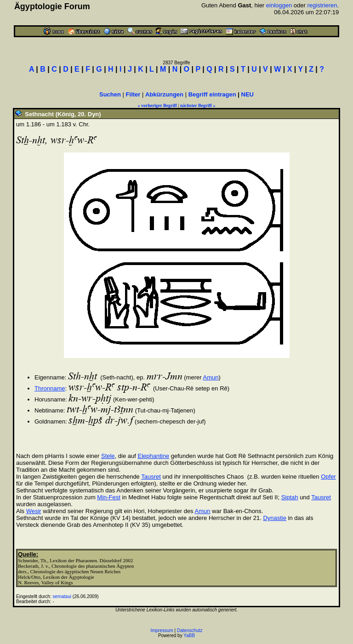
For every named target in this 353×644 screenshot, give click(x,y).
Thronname (50, 388)
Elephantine (153, 456)
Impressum (162, 630)
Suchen (110, 94)
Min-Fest (109, 497)
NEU (248, 94)
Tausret (151, 477)
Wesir (34, 511)
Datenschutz (190, 630)
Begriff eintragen (212, 94)
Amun (211, 377)
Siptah (290, 497)
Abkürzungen (164, 94)
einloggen (279, 5)
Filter (133, 94)
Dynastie (275, 518)
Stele (108, 456)
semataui (62, 596)
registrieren (322, 5)
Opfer (328, 477)
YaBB (189, 636)
